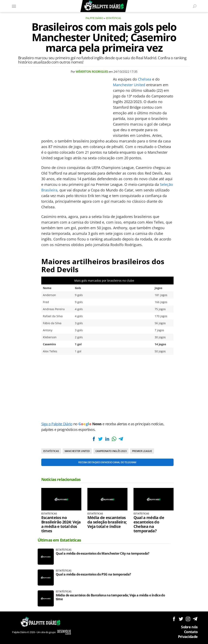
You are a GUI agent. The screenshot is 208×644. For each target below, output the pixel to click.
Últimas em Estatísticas (59, 540)
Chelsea (145, 79)
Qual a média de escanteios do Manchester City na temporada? (103, 554)
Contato (191, 632)
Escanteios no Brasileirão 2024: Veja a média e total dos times (61, 524)
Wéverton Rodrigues (92, 72)
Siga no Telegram (195, 619)
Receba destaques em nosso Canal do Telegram (107, 462)
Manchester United (129, 85)
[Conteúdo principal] (104, 322)
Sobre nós (189, 627)
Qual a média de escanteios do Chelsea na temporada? (149, 524)
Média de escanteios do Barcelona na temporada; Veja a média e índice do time (110, 597)
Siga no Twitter (181, 619)
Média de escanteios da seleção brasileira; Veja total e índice (107, 522)
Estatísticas (113, 18)
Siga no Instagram (188, 619)
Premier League (142, 451)
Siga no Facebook (174, 619)
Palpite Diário (94, 18)
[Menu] (14, 6)
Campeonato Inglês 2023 (111, 451)
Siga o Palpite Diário (57, 424)
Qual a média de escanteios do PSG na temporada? (93, 574)
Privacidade (188, 637)
